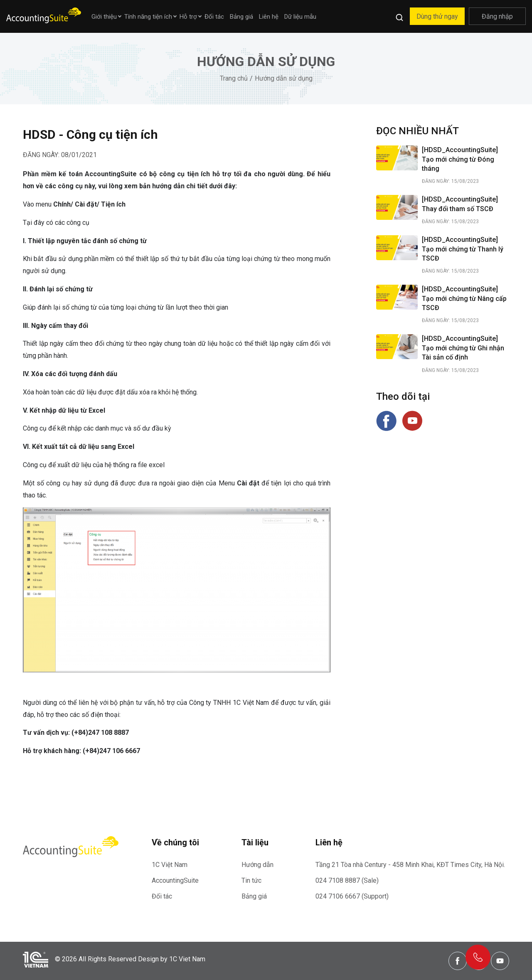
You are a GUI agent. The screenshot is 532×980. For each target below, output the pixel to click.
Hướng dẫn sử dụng (284, 78)
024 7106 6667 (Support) (352, 896)
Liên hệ (269, 17)
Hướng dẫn (257, 865)
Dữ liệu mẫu (300, 17)
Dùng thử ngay (437, 16)
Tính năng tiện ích (148, 17)
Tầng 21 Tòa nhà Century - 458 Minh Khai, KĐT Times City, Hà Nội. (410, 865)
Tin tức (251, 880)
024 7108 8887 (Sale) (347, 880)
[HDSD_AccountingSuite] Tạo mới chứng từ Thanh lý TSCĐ (463, 249)
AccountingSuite (175, 880)
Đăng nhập (497, 16)
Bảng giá (241, 17)
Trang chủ (234, 78)
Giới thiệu (104, 17)
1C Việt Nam (170, 865)
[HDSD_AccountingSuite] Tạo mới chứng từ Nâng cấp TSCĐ (464, 298)
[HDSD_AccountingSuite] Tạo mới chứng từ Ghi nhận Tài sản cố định (463, 348)
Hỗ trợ (188, 17)
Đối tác (214, 17)
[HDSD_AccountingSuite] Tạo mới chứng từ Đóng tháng (460, 159)
